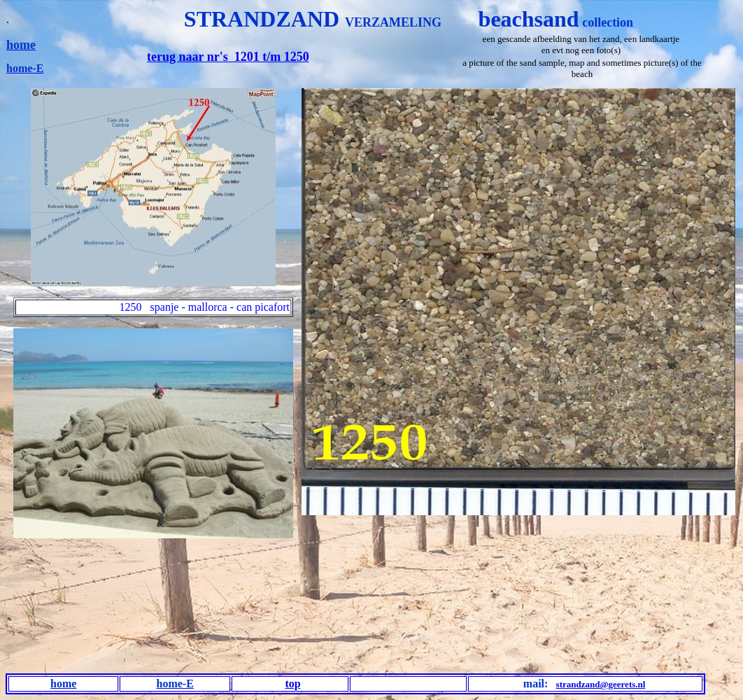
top (292, 684)
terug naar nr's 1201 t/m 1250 (228, 57)
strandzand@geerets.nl (601, 684)
